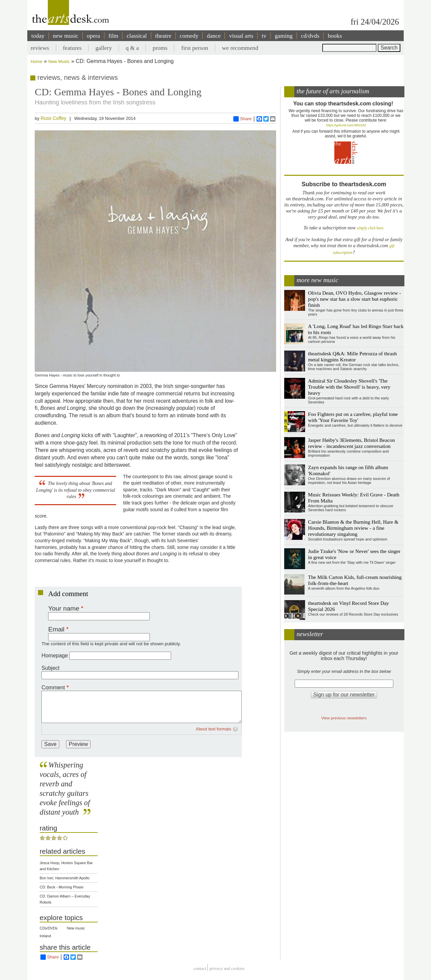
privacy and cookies (227, 968)
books (335, 36)
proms (160, 48)
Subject (50, 668)
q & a (132, 48)
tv (264, 36)
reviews (40, 48)
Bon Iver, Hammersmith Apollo (65, 878)
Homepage (55, 656)
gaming (284, 36)
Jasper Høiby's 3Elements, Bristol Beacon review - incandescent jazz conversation (352, 443)
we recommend (240, 48)
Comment (53, 688)
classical (137, 36)
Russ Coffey (53, 118)
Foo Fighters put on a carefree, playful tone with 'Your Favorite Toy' (353, 417)
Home (37, 61)
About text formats (213, 729)
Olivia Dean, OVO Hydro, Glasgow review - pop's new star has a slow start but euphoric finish (355, 299)
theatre (163, 36)
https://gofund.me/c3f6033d (346, 125)
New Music (59, 61)
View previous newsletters (344, 718)
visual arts (241, 36)
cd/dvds (310, 36)
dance (214, 36)
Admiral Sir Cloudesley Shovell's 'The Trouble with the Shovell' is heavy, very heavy (349, 387)
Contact (200, 968)
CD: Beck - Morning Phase (62, 887)
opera (93, 36)
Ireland (45, 936)
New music (76, 928)
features (72, 48)
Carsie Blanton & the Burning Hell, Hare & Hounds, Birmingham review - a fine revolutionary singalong (353, 528)
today (38, 36)
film (113, 36)
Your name (64, 608)
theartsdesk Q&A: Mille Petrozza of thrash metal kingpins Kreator (353, 356)
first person (195, 48)
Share (243, 119)
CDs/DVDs (49, 928)
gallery (104, 48)
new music (66, 36)
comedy (189, 36)
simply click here (370, 228)
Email (56, 629)
